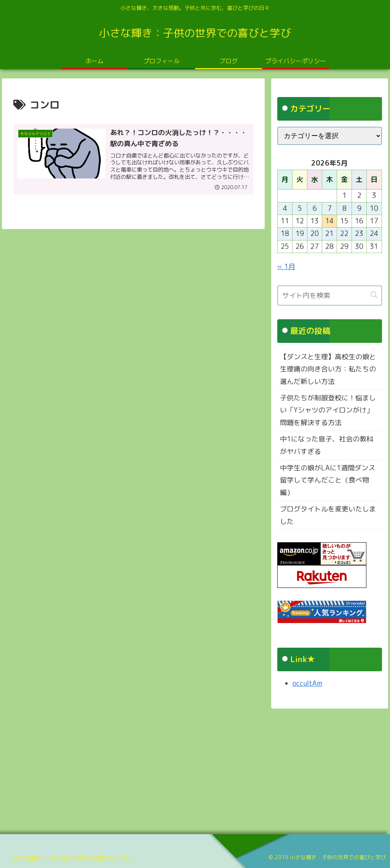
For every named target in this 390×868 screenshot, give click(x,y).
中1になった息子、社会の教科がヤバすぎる (327, 445)
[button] (374, 295)
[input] (329, 295)
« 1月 (286, 267)
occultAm (307, 683)
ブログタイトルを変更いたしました (328, 515)
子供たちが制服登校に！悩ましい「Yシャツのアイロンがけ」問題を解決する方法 (328, 410)
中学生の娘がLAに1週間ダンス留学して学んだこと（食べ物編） (328, 480)
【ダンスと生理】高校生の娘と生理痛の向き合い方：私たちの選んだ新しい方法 (328, 369)
